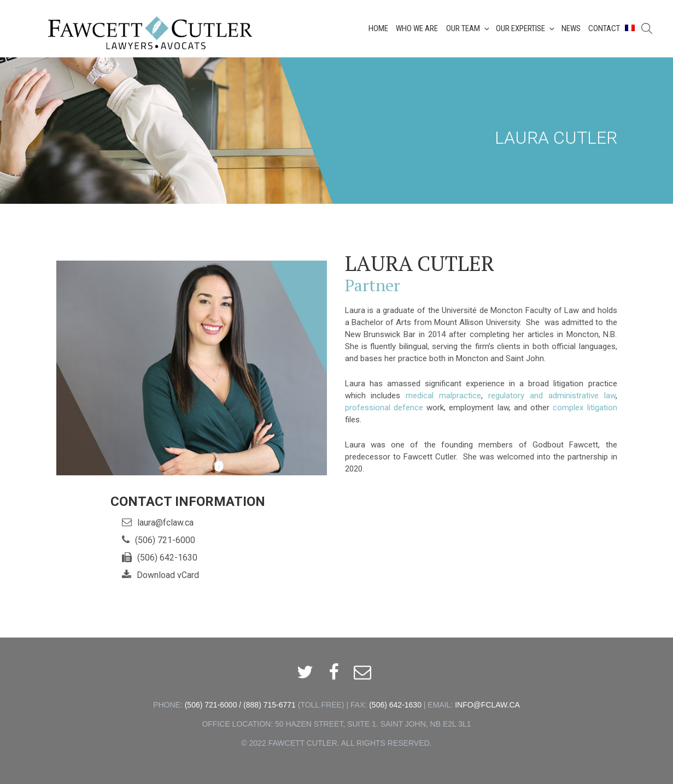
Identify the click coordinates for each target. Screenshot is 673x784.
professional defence (384, 408)
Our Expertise (526, 28)
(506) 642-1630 (167, 558)
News (571, 28)
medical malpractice (443, 396)
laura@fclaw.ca (165, 523)
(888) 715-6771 (270, 705)
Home (378, 28)
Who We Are (417, 28)
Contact (604, 28)
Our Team (469, 28)
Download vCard (168, 575)
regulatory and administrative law (552, 396)
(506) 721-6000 (165, 540)
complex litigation (585, 408)
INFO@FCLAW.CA (487, 705)
